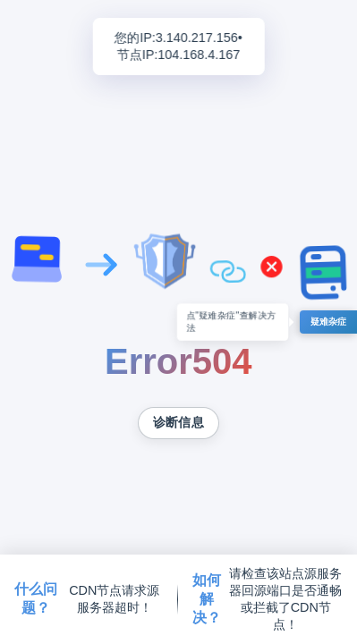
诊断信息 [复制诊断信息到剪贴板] (178, 423)
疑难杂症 (328, 322)
